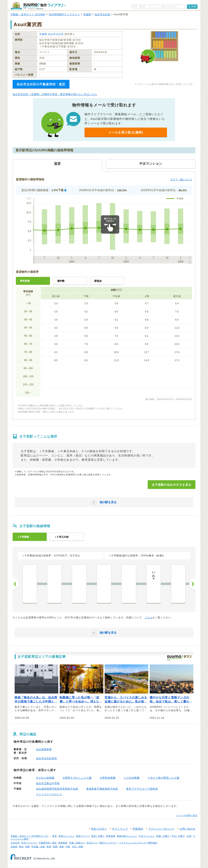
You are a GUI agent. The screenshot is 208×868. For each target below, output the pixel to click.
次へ (192, 584)
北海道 (14, 847)
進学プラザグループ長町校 (142, 789)
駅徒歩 (98, 281)
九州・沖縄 (77, 847)
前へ (16, 584)
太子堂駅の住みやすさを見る (172, 485)
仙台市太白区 (103, 14)
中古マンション (147, 836)
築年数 (61, 281)
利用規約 (138, 829)
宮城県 (87, 14)
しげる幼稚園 (132, 778)
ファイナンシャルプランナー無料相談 (138, 843)
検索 (194, 7)
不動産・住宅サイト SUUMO (28, 14)
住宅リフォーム (29, 843)
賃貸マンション (66, 836)
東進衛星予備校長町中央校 (102, 789)
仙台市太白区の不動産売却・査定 (41, 84)
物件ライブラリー (108, 843)
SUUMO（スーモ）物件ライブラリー (38, 6)
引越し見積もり (77, 843)
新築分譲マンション (127, 836)
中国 (68, 847)
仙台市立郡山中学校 (48, 783)
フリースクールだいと (49, 794)
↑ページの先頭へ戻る (187, 815)
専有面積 (25, 281)
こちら (149, 618)
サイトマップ (120, 829)
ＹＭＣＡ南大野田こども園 (164, 778)
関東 (28, 847)
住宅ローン (92, 843)
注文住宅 (15, 843)
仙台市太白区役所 (47, 758)
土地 (189, 836)
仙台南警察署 (44, 749)
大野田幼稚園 (108, 778)
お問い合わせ (187, 829)
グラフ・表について (181, 180)
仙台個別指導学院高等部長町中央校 (57, 789)
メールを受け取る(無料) (126, 132)
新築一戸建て (163, 836)
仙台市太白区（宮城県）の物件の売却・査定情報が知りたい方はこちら (55, 94)
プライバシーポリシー (161, 829)
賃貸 (54, 836)
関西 (55, 847)
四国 (62, 847)
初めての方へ (99, 829)
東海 (49, 847)
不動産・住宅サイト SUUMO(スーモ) (30, 836)
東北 (21, 847)
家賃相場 (111, 836)
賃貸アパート (83, 836)
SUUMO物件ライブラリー (64, 14)
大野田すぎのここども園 (77, 778)
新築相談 (63, 843)
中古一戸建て (178, 836)
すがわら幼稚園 (45, 778)
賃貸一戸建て (98, 836)
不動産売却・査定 (48, 843)
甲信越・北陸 (38, 847)
